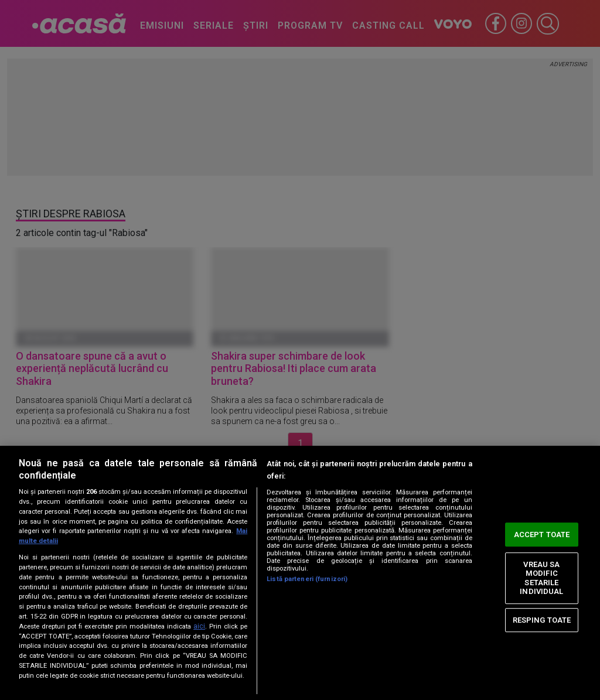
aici (199, 626)
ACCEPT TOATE (542, 535)
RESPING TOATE (542, 620)
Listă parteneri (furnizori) (307, 579)
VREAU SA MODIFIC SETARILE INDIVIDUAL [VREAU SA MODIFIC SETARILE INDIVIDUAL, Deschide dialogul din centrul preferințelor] (541, 578)
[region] (300, 573)
